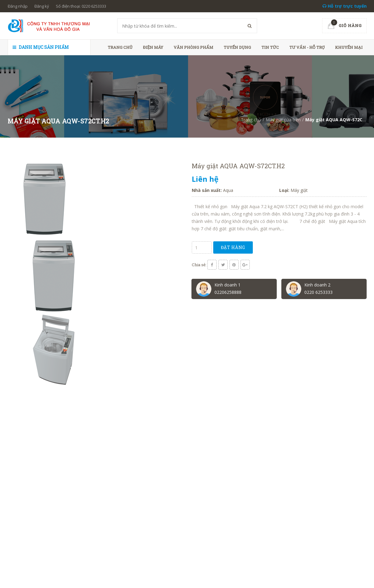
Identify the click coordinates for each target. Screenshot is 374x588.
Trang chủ (120, 47)
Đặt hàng (233, 247)
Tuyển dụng (237, 47)
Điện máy (153, 47)
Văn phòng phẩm (193, 47)
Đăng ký (42, 6)
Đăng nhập (18, 6)
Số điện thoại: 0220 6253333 (81, 6)
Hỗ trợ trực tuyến (345, 6)
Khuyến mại (349, 47)
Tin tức (270, 47)
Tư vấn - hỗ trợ (307, 47)
